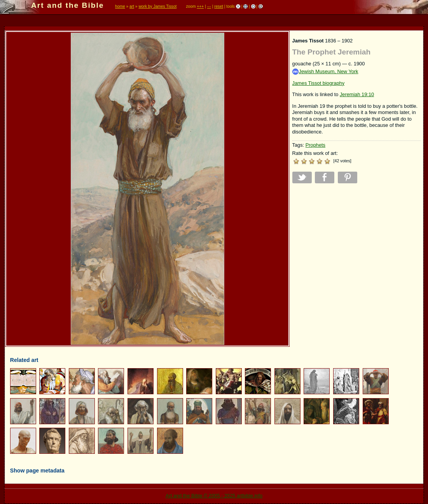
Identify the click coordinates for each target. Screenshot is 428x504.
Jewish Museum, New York (325, 72)
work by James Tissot (157, 6)
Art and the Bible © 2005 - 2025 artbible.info (214, 496)
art (132, 6)
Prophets (315, 145)
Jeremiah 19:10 (357, 94)
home (120, 6)
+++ (200, 6)
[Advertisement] (356, 244)
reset (219, 6)
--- (209, 6)
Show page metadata (37, 471)
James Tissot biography (318, 83)
